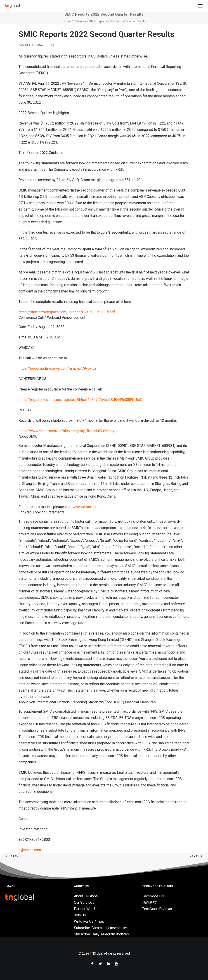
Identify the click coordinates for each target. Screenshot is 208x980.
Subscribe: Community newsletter (100, 928)
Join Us (80, 915)
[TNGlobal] (13, 6)
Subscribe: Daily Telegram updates (101, 934)
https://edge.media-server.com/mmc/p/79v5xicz (57, 368)
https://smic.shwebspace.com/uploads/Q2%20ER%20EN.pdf (67, 312)
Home (67, 21)
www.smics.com (85, 507)
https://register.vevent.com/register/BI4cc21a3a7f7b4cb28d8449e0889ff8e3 (80, 400)
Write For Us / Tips (89, 921)
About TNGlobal (86, 896)
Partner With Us (86, 909)
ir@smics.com (30, 850)
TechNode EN (153, 896)
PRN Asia (80, 21)
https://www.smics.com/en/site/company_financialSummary (66, 431)
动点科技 (149, 902)
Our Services (84, 902)
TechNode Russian (157, 909)
